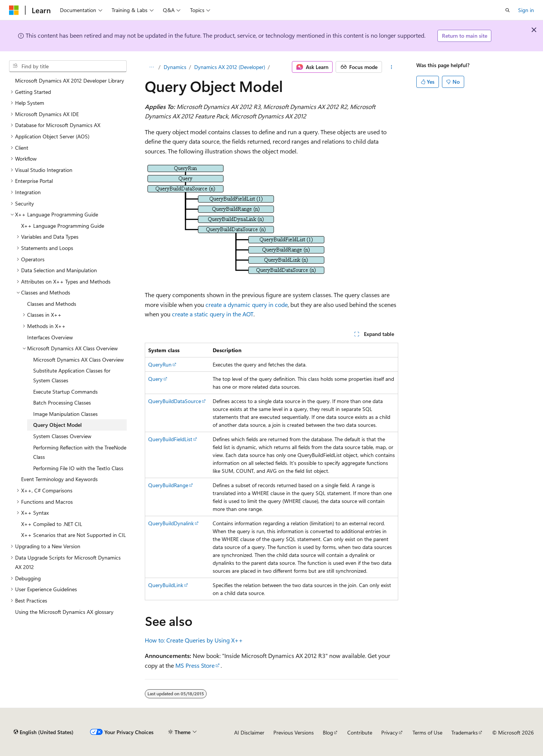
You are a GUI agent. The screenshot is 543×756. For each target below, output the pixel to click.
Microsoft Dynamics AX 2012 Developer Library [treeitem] (70, 81)
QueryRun (160, 364)
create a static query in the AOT (213, 314)
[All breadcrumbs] (151, 67)
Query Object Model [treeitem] (58, 425)
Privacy (390, 732)
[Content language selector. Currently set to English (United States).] (44, 732)
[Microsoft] (14, 10)
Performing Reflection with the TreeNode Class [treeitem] (80, 452)
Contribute (360, 732)
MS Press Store (195, 665)
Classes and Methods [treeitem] (52, 304)
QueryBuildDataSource (175, 401)
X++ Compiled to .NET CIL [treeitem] (52, 524)
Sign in (526, 10)
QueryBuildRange (168, 485)
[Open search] (508, 10)
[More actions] (392, 67)
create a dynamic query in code (247, 304)
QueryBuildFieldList (170, 439)
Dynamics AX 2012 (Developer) (230, 67)
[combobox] (68, 66)
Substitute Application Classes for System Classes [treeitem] (72, 375)
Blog (328, 732)
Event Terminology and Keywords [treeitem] (59, 479)
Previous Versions (294, 732)
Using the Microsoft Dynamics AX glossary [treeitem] (64, 612)
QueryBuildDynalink (171, 523)
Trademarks (465, 732)
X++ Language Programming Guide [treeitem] (63, 226)
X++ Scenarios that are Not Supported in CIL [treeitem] (74, 535)
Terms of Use (427, 732)
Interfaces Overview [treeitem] (50, 337)
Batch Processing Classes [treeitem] (62, 403)
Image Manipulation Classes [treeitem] (65, 414)
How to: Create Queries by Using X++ (194, 640)
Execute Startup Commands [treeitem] (65, 392)
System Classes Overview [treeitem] (62, 436)
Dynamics (175, 67)
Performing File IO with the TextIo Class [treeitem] (78, 468)
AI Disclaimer (249, 732)
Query (155, 379)
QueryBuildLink (166, 585)
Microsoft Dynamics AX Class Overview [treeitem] (78, 360)
